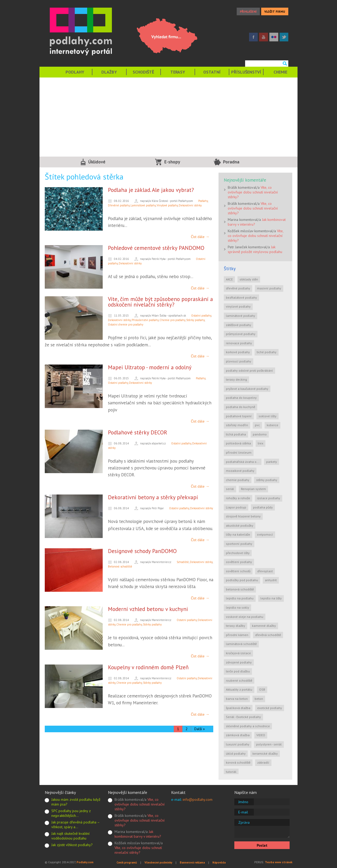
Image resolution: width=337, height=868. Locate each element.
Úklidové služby (97, 163)
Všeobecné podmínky (158, 862)
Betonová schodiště (120, 566)
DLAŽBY (109, 72)
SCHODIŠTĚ (143, 72)
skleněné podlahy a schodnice (248, 726)
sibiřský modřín (237, 425)
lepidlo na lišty (271, 598)
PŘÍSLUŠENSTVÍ (246, 72)
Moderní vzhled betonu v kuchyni (148, 609)
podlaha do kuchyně (241, 407)
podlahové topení (239, 416)
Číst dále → (200, 237)
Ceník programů (127, 862)
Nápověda (219, 862)
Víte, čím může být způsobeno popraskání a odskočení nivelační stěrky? (160, 302)
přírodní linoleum (239, 452)
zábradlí (263, 762)
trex (261, 443)
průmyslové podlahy (241, 334)
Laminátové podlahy (143, 205)
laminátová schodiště (241, 644)
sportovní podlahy (239, 544)
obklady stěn (249, 279)
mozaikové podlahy (240, 471)
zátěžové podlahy (239, 325)
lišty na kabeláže (238, 534)
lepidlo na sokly (237, 607)
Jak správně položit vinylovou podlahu (255, 249)
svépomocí (265, 534)
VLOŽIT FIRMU (275, 11)
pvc (257, 425)
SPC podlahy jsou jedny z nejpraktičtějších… (71, 813)
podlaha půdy (263, 507)
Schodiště (183, 562)
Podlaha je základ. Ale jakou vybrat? (151, 190)
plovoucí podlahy (239, 361)
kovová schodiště (238, 762)
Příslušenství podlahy (145, 320)
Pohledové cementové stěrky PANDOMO (156, 248)
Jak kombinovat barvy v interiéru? (138, 834)
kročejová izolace (238, 653)
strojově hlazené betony (243, 516)
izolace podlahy (269, 498)
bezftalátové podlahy (241, 297)
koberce (272, 425)
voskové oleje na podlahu (245, 617)
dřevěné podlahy (238, 288)
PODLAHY (75, 72)
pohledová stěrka (238, 443)
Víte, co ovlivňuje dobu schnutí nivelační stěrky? (253, 192)
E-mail (243, 812)
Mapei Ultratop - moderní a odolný (150, 367)
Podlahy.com (85, 862)
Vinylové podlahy (167, 205)
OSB (262, 689)
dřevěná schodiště (268, 635)
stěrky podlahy (267, 480)
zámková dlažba (238, 735)
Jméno (243, 802)
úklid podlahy (236, 753)
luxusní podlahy (238, 744)
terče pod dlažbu (238, 671)
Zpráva (244, 822)
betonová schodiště (240, 589)
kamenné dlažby (264, 626)
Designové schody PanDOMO (142, 551)
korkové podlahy (238, 352)
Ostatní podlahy (201, 316)
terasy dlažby (236, 626)
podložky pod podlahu (242, 580)
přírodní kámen (237, 635)
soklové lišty (267, 416)
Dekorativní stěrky (190, 205)
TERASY (178, 72)
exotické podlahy (270, 708)
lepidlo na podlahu (240, 598)
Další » (200, 729)
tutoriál (231, 772)
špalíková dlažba (238, 708)
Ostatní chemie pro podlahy (126, 324)
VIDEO (261, 735)
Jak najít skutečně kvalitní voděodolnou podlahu (70, 836)
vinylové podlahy (238, 306)
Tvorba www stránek (279, 862)
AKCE (229, 279)
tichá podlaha (236, 434)
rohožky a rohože (238, 498)
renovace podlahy (239, 343)
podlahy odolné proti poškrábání (249, 370)
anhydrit (271, 580)
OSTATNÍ (212, 72)
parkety (272, 462)
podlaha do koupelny (241, 398)
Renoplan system (253, 489)
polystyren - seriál (269, 744)
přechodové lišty (238, 553)
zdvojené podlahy (239, 662)
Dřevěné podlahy (119, 205)
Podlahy (203, 201)
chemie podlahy (238, 480)
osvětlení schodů (238, 571)
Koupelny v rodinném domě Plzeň (148, 667)
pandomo (260, 434)
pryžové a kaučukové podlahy (247, 389)
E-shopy (172, 162)
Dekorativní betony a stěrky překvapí (153, 497)
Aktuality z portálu (239, 689)
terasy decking (236, 379)
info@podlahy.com (198, 799)
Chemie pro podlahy (172, 320)
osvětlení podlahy (239, 562)
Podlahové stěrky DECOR (138, 432)
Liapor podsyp (236, 507)
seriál (230, 489)
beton (259, 699)
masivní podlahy (269, 288)
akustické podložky (240, 525)
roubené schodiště (239, 680)
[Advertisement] (168, 117)
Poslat (262, 845)
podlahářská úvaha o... (243, 462)
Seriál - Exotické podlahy (243, 717)
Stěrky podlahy (195, 320)
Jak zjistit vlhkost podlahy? (72, 845)
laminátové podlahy (241, 316)
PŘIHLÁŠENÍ (248, 11)
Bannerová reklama (192, 862)
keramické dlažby (265, 753)
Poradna (231, 162)
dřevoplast (265, 571)
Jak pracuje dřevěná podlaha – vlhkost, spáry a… (75, 825)
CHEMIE (280, 72)
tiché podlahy (267, 352)
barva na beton (237, 699)
